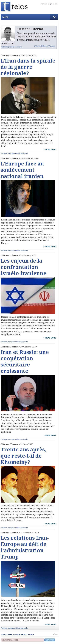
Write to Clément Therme (44, 46)
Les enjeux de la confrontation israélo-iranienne (23, 267)
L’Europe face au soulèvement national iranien (22, 170)
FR (56, 4)
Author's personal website (11, 47)
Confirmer (50, 640)
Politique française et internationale (14, 153)
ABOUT (44, 4)
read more (51, 150)
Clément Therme (10, 55)
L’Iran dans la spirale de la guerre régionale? (28, 67)
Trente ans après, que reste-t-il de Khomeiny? (23, 456)
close (55, 634)
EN (51, 4)
